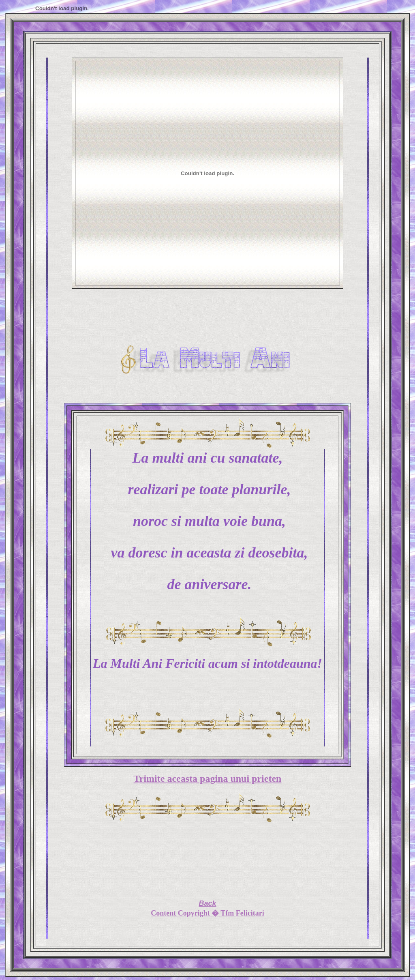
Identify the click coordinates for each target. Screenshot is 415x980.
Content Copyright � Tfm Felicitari (207, 913)
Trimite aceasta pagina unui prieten (208, 778)
